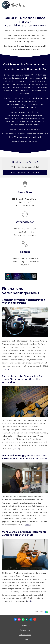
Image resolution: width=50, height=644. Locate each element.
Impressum (25, 625)
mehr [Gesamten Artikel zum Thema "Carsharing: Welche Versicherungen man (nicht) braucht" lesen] (7, 369)
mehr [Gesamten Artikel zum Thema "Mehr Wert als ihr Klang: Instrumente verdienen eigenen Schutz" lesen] (30, 601)
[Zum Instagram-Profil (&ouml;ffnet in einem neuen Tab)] (19, 619)
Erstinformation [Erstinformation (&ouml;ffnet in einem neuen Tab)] (25, 635)
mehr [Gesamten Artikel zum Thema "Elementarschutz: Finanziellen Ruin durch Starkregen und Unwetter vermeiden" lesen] (16, 449)
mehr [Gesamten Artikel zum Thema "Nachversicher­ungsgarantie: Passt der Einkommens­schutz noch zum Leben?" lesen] (27, 525)
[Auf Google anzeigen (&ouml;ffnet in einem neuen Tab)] (35, 619)
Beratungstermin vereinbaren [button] (25, 172)
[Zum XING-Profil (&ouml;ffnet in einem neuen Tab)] (27, 619)
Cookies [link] (25, 640)
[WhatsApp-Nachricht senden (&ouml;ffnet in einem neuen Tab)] (23, 619)
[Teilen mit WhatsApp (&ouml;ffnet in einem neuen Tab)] (47, 612)
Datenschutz (25, 630)
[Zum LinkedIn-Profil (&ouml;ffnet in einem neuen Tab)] (31, 619)
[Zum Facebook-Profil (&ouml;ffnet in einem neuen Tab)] (15, 619)
